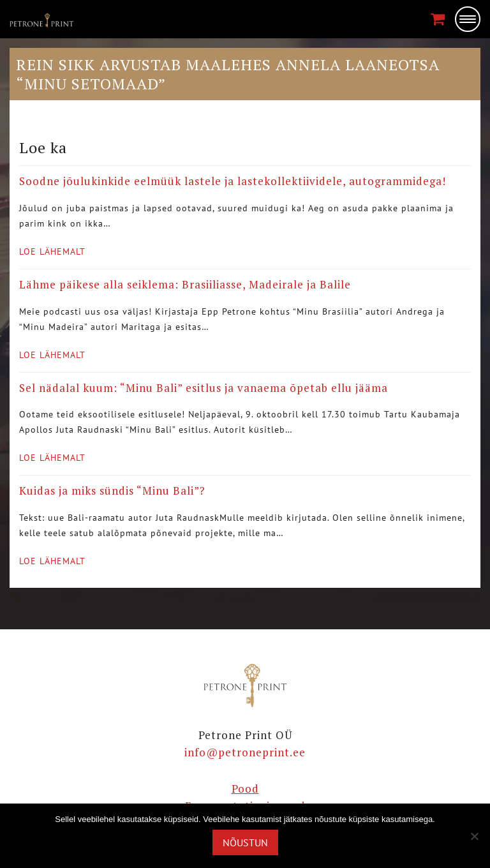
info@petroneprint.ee (245, 752)
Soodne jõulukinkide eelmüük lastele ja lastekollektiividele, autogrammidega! (233, 181)
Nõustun (245, 842)
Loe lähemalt (52, 251)
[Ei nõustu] (474, 836)
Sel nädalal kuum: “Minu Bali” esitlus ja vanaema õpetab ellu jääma (204, 388)
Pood (245, 789)
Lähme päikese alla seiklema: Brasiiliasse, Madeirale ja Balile (185, 284)
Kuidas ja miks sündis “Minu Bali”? (112, 490)
